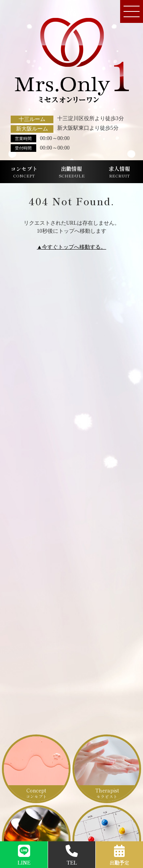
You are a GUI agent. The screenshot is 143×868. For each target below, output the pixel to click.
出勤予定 (119, 855)
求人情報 (119, 172)
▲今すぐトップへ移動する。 (72, 247)
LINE (24, 855)
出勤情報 (72, 172)
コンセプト (24, 172)
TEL (72, 855)
